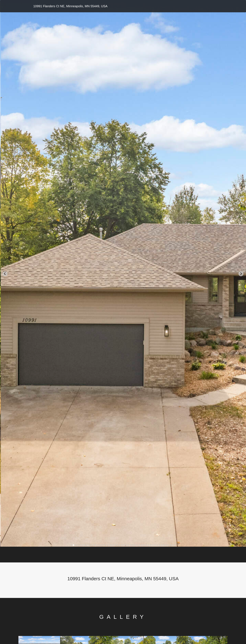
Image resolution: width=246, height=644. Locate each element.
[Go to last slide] (5, 274)
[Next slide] (241, 274)
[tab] (71, 545)
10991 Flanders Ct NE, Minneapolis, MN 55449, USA (70, 6)
